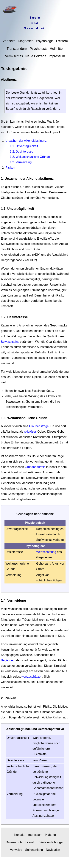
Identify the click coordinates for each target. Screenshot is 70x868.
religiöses (30, 432)
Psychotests (39, 49)
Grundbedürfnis (35, 467)
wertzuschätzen (32, 677)
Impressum (57, 56)
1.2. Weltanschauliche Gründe (30, 157)
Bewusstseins (10, 342)
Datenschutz (14, 842)
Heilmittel (57, 49)
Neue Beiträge (36, 56)
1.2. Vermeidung (21, 162)
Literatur (31, 842)
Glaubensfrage (39, 426)
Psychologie (45, 41)
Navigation (53, 850)
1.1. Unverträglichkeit (24, 146)
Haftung (51, 835)
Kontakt (19, 835)
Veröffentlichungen (52, 842)
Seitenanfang (34, 850)
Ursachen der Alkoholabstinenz (26, 141)
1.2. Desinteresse (22, 152)
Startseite (8, 41)
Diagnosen (26, 41)
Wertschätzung (46, 552)
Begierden (8, 660)
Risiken (10, 168)
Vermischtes (14, 56)
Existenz (62, 41)
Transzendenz (17, 49)
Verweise (16, 850)
